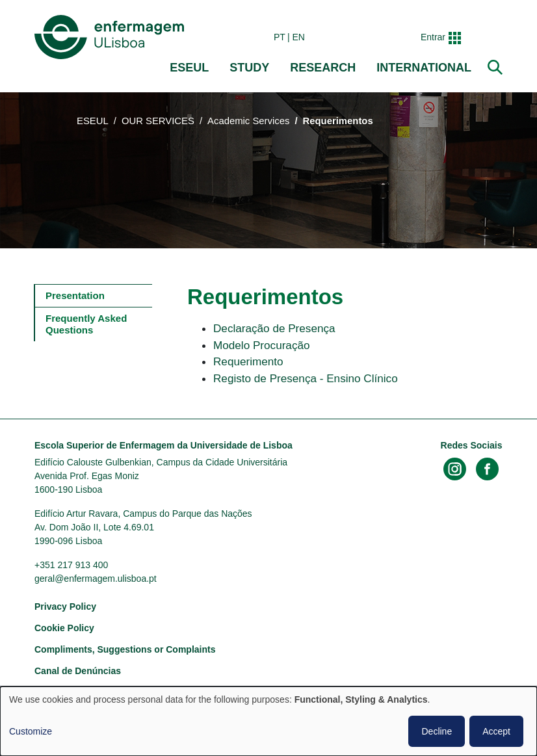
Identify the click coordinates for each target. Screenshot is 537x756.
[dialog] (268, 721)
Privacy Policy (65, 606)
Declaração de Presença (274, 328)
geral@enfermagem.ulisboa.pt (96, 579)
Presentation (75, 295)
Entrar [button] (433, 37)
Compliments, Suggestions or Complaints (125, 649)
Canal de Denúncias (78, 671)
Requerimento (248, 361)
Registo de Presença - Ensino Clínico (306, 378)
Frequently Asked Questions (87, 324)
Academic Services (248, 121)
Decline (437, 731)
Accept (496, 731)
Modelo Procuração (262, 345)
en (299, 37)
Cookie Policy (64, 628)
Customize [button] (31, 731)
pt (280, 37)
